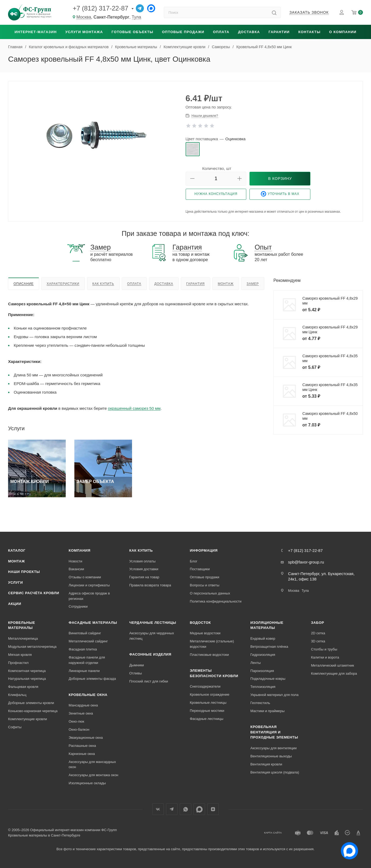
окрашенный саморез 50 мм (134, 408)
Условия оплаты (143, 561)
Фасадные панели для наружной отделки (87, 660)
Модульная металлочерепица (32, 647)
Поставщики (200, 569)
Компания (80, 550)
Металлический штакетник (332, 665)
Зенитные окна (81, 713)
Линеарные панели (84, 671)
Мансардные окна (83, 705)
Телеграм (172, 809)
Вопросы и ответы (204, 585)
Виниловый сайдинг (85, 633)
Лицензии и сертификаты (89, 585)
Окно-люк (77, 721)
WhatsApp (185, 809)
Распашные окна (82, 746)
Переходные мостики (207, 711)
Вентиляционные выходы (271, 756)
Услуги (15, 582)
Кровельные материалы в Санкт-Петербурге (44, 835)
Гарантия (195, 284)
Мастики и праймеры (267, 711)
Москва (84, 17)
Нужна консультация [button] (216, 194)
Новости (75, 561)
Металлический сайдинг (88, 641)
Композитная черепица (27, 671)
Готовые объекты (132, 32)
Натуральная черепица (27, 679)
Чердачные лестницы (153, 623)
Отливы (136, 673)
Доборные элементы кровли (31, 703)
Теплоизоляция (263, 687)
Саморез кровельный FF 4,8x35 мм (330, 358)
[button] (192, 179)
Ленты (255, 663)
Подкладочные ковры (268, 679)
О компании (343, 32)
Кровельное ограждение (209, 694)
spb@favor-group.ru (306, 562)
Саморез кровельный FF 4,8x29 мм (330, 301)
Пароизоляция (262, 671)
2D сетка (318, 633)
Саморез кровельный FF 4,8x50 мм (330, 416)
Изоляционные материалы (267, 625)
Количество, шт (217, 168)
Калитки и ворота (325, 657)
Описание (24, 284)
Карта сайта (273, 833)
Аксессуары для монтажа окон (93, 775)
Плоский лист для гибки (149, 681)
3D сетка (318, 641)
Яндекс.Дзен (213, 809)
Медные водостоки (205, 633)
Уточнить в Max (280, 194)
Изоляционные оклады (87, 783)
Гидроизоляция (263, 655)
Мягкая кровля (20, 655)
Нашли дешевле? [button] (205, 116)
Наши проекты (24, 572)
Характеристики (63, 284)
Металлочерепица (23, 638)
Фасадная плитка (83, 649)
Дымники (137, 665)
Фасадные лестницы (206, 719)
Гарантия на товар (144, 577)
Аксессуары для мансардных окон (92, 764)
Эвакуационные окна (86, 738)
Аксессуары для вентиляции (273, 748)
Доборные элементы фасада (92, 679)
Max (199, 809)
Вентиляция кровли (266, 764)
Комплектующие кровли (27, 719)
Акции (15, 604)
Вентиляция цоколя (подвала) (275, 772)
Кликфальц (17, 695)
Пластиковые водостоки (209, 655)
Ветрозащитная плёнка (269, 647)
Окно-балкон (79, 729)
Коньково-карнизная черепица (33, 711)
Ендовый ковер (263, 638)
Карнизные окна (82, 754)
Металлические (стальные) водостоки (212, 644)
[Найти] (274, 12)
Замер (253, 284)
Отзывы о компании (85, 577)
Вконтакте (158, 809)
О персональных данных (210, 593)
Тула (136, 17)
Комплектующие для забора (334, 673)
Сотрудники (78, 606)
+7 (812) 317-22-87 (100, 8)
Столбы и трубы (324, 649)
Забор (318, 623)
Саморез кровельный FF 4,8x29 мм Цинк (330, 330)
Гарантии (279, 32)
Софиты (15, 727)
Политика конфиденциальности (216, 601)
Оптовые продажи (183, 32)
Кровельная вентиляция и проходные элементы (274, 732)
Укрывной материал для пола (274, 695)
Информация (204, 550)
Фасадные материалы (93, 623)
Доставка (249, 32)
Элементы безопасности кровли (214, 673)
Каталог (17, 550)
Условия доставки (144, 569)
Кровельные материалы (22, 625)
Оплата (221, 32)
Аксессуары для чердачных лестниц (152, 636)
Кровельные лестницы (208, 703)
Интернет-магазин (36, 32)
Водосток (200, 623)
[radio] (193, 149)
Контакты (309, 32)
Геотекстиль (260, 703)
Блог (193, 561)
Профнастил (18, 663)
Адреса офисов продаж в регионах (89, 596)
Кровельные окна (88, 695)
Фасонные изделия (150, 654)
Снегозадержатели (205, 686)
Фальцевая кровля (23, 687)
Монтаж (226, 284)
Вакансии (76, 569)
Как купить (103, 284)
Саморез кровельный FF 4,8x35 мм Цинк (330, 387)
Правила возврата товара (150, 585)
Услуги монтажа (84, 32)
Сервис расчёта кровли (34, 593)
